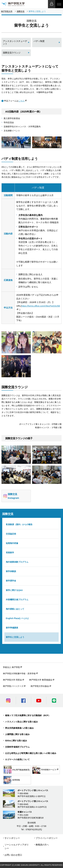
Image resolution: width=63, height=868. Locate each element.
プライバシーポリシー (47, 838)
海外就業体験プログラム (17, 562)
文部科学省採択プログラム (17, 747)
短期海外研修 (12, 543)
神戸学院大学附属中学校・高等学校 (19, 674)
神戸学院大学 (7, 11)
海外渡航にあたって (15, 609)
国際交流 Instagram (11, 496)
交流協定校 (11, 534)
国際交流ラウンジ (12, 53)
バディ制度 (39, 41)
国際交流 (21, 11)
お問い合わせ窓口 (13, 855)
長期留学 (10, 553)
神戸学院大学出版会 (40, 686)
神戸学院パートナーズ (13, 686)
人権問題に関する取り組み (17, 734)
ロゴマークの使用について (17, 759)
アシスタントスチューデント (15, 42)
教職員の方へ (42, 845)
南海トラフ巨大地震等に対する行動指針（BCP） (28, 715)
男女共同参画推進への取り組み (19, 728)
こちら (21, 101)
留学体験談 (11, 571)
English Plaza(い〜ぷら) (17, 618)
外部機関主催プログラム (17, 600)
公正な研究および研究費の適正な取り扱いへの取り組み (31, 753)
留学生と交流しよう (15, 637)
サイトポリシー (12, 838)
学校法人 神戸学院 (11, 667)
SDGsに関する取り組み (16, 741)
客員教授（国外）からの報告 (19, 524)
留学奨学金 (11, 581)
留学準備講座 (12, 628)
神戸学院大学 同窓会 (12, 680)
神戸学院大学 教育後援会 (41, 680)
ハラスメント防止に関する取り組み (21, 722)
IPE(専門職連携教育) (17, 770)
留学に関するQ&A (14, 590)
